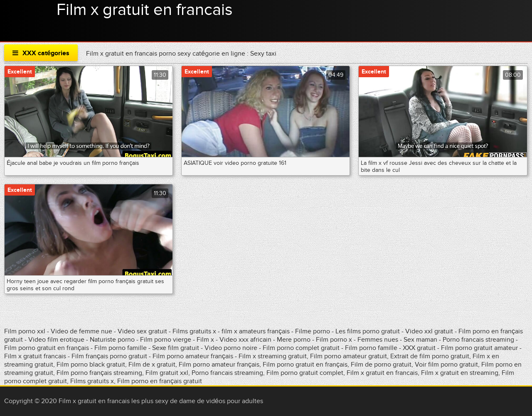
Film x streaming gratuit (273, 356)
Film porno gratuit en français (47, 348)
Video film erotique (56, 340)
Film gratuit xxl (167, 373)
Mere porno (294, 340)
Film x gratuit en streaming (460, 373)
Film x (205, 340)
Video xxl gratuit (429, 331)
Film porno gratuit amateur (480, 348)
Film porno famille (121, 348)
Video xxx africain (245, 340)
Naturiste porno (113, 340)
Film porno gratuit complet (305, 373)
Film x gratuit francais (35, 356)
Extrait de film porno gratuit (430, 356)
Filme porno (313, 331)
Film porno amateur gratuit (349, 356)
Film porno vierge (166, 340)
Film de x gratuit (152, 365)
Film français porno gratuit (109, 356)
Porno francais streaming (478, 340)
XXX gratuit (419, 348)
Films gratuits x (194, 331)
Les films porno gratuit (368, 331)
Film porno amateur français (193, 356)
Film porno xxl (26, 331)
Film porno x (334, 340)
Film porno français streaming (99, 373)
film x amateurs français (256, 331)
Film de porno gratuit (381, 365)
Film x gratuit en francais (145, 10)
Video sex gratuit (142, 331)
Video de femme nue (81, 331)
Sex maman (421, 340)
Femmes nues (378, 340)
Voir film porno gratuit (446, 365)
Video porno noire (231, 348)
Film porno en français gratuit (160, 381)
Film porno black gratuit (91, 365)
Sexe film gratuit (176, 348)
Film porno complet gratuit (301, 348)
